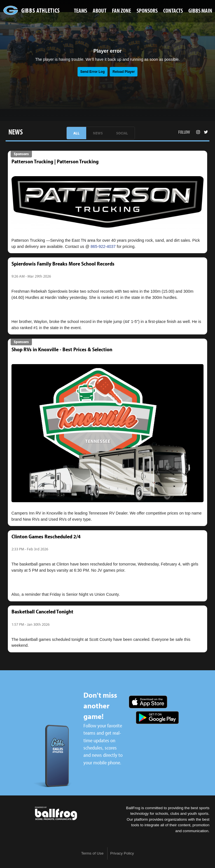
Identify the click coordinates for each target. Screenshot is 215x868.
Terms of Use (92, 853)
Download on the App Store (148, 702)
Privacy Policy (122, 853)
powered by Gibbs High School (56, 813)
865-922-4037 (103, 246)
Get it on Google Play (157, 718)
